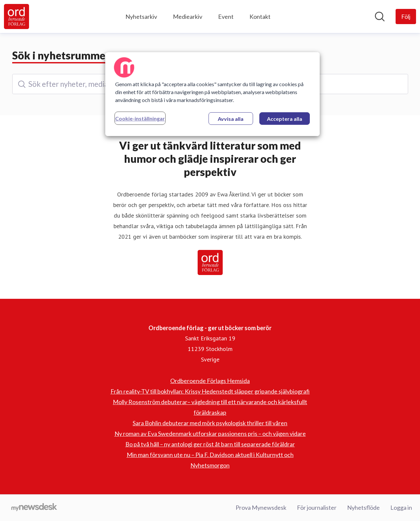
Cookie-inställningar (140, 118)
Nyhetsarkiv (141, 17)
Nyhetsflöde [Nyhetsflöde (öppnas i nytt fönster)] (363, 507)
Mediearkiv (188, 17)
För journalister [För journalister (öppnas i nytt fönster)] (317, 507)
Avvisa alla (231, 119)
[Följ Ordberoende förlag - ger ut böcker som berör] (406, 17)
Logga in (401, 507)
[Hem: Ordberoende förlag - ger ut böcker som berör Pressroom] (16, 17)
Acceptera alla (285, 119)
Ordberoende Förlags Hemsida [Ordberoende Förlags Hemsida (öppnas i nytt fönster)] (210, 381)
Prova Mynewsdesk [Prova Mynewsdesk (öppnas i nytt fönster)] (261, 507)
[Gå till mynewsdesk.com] (34, 508)
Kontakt (260, 17)
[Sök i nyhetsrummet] (380, 17)
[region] (212, 94)
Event (226, 17)
